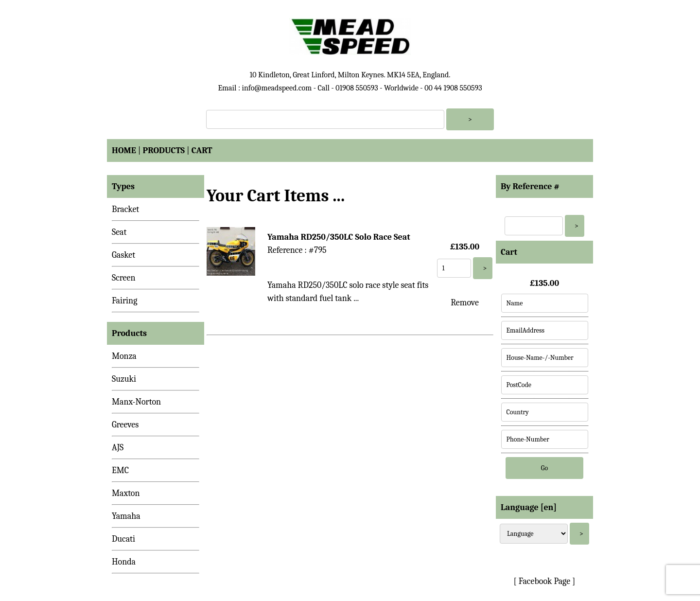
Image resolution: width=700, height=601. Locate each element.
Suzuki (124, 379)
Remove (465, 303)
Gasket (123, 255)
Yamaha (126, 516)
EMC (120, 470)
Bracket (125, 209)
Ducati (123, 539)
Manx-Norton (136, 402)
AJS (118, 448)
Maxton (126, 493)
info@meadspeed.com (277, 88)
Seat (119, 232)
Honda (124, 562)
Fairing (124, 301)
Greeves (125, 425)
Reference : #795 (297, 250)
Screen (124, 278)
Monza (124, 356)
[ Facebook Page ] (545, 581)
